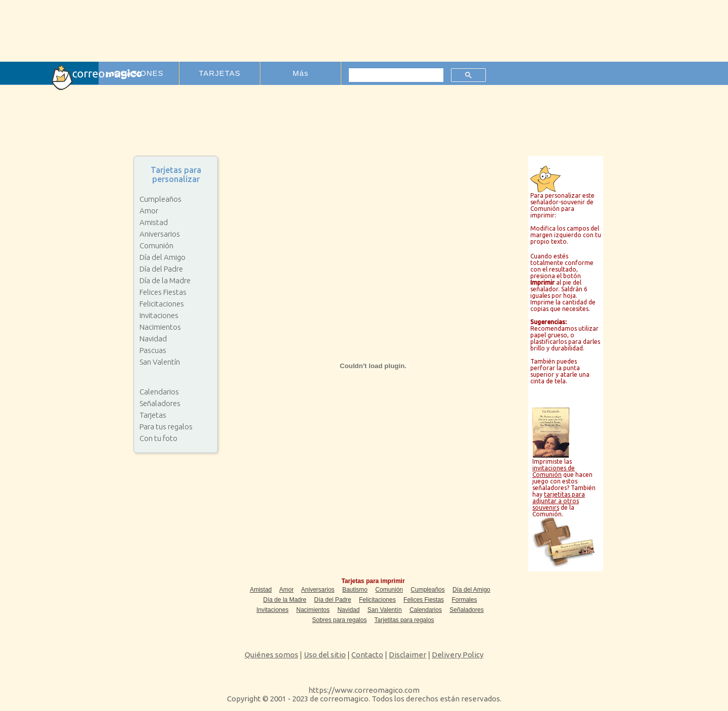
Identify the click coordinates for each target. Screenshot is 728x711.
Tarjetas (153, 415)
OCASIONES (139, 73)
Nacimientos (160, 327)
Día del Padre (161, 269)
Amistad (154, 222)
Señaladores (160, 403)
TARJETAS (219, 73)
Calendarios (159, 392)
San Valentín (160, 362)
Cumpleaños (161, 199)
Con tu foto (158, 438)
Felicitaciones (162, 304)
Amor (149, 211)
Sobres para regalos (339, 620)
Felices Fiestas (163, 292)
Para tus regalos (166, 427)
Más (301, 73)
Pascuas (153, 350)
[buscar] (395, 75)
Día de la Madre (165, 280)
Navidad (153, 339)
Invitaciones (159, 315)
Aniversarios (160, 234)
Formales (464, 600)
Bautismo (355, 590)
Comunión (156, 246)
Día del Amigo (163, 257)
